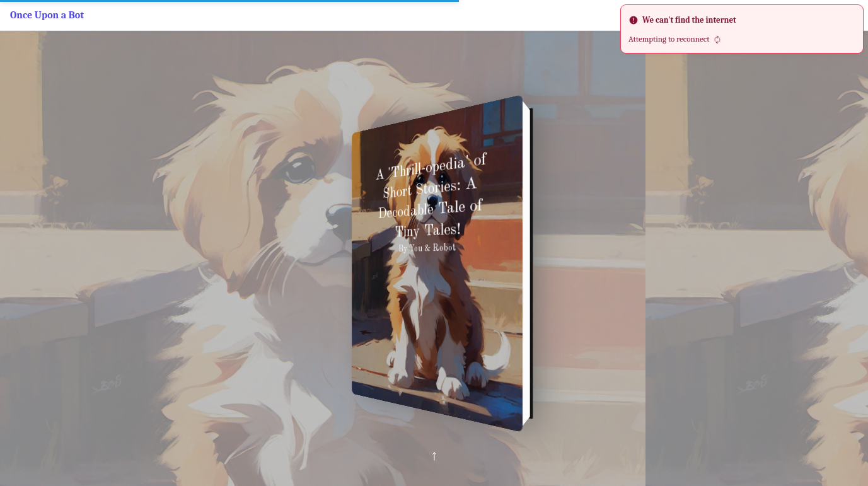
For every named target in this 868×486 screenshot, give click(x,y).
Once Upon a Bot (47, 15)
